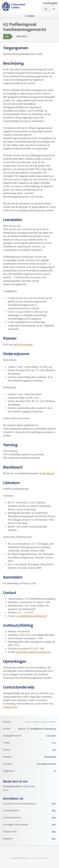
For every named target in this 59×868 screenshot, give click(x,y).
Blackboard (48, 473)
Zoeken (31, 16)
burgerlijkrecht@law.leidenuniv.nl (33, 652)
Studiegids (50, 3)
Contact (45, 858)
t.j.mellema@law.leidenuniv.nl (31, 616)
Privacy (35, 858)
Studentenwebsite (19, 858)
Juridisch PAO (10, 707)
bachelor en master (23, 344)
